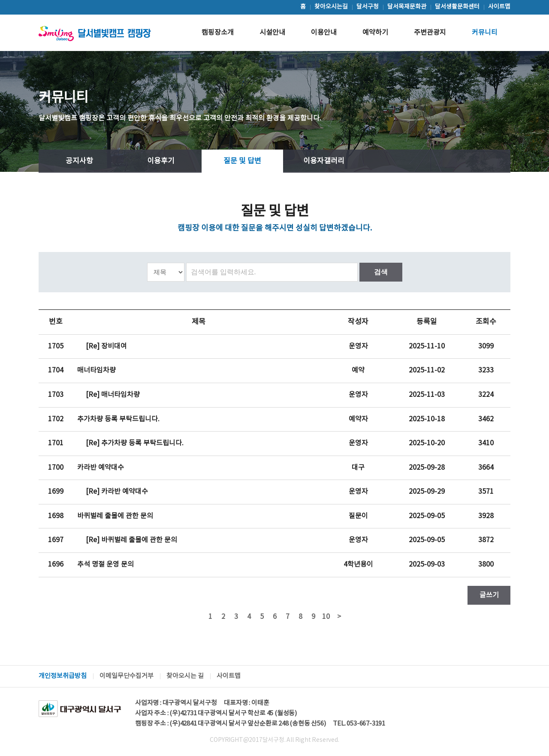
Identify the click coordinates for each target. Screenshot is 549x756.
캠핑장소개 (218, 33)
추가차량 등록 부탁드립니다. (118, 419)
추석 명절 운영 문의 (106, 564)
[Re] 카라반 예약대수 (117, 492)
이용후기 (161, 161)
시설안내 (272, 33)
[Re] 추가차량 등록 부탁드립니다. (135, 443)
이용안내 (324, 33)
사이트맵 (229, 676)
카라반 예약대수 (101, 468)
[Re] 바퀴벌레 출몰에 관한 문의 (131, 540)
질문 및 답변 (242, 161)
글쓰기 (489, 595)
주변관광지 (430, 33)
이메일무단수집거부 (127, 676)
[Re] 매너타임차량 (113, 395)
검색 (381, 272)
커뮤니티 (485, 33)
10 (326, 617)
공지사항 (79, 161)
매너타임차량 (97, 370)
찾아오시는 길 (185, 676)
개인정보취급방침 (63, 676)
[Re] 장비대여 (106, 346)
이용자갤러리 (324, 161)
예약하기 (375, 33)
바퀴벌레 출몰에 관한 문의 (115, 516)
